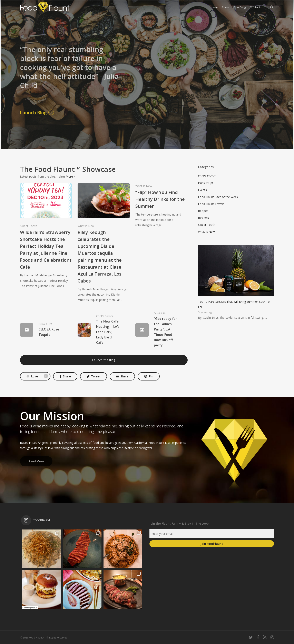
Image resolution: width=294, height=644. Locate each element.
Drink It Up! (45, 324)
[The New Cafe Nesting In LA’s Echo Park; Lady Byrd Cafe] (104, 330)
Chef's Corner (105, 316)
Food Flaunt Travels (211, 204)
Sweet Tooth (29, 226)
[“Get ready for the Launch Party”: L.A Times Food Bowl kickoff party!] (161, 330)
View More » (67, 176)
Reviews (203, 218)
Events (202, 190)
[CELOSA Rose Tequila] (46, 330)
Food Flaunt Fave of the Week (218, 197)
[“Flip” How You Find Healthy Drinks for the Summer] (161, 206)
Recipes (203, 211)
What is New (86, 226)
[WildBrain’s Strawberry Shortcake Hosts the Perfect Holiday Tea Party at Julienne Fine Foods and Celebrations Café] (46, 236)
